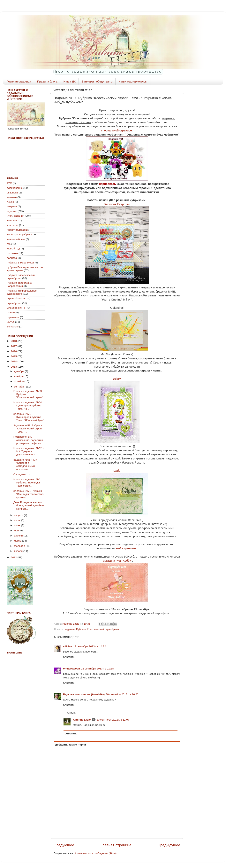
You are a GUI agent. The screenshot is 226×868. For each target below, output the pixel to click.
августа (19, 515)
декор (10, 202)
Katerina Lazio (82, 720)
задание (70, 629)
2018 (14, 341)
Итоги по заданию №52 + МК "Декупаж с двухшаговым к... (29, 451)
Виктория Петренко (117, 204)
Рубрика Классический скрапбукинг (98, 629)
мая (17, 531)
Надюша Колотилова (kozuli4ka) (84, 694)
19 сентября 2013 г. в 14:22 (90, 646)
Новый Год (13, 249)
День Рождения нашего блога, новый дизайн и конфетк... (29, 505)
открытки (12, 253)
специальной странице (117, 130)
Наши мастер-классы (133, 81)
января (19, 551)
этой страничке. (126, 548)
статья (11, 313)
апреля (19, 536)
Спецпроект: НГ (16, 308)
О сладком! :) (22, 474)
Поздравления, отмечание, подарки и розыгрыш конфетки (28, 440)
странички (13, 317)
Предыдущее (169, 845)
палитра (12, 258)
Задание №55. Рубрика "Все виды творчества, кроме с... (29, 494)
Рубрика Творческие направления (19, 284)
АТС (9, 183)
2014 (14, 361)
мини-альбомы (16, 239)
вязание (12, 197)
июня (18, 525)
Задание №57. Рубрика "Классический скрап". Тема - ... (28, 429)
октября (19, 381)
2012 (14, 557)
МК (9, 244)
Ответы (72, 713)
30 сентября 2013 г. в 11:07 (113, 720)
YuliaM (117, 379)
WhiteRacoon (72, 669)
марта (18, 541)
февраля (20, 546)
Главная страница (19, 81)
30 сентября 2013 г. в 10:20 (122, 694)
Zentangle (13, 327)
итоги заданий (15, 216)
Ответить (69, 657)
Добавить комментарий (71, 745)
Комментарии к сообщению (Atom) (95, 853)
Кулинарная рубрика (19, 235)
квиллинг (12, 220)
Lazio (117, 470)
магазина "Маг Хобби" (117, 561)
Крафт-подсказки (17, 230)
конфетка (13, 225)
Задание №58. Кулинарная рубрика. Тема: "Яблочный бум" (29, 417)
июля (18, 520)
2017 (14, 346)
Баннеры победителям (97, 81)
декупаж (12, 206)
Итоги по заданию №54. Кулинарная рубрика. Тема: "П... (28, 406)
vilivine (68, 646)
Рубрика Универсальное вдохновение (22, 292)
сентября (20, 387)
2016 (14, 351)
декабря (19, 371)
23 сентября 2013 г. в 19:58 (97, 669)
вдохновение (15, 188)
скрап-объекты (16, 298)
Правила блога (47, 81)
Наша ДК (69, 81)
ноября (19, 376)
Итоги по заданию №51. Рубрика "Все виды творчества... (28, 483)
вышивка (12, 193)
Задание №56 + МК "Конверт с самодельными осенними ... (25, 465)
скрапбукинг (14, 303)
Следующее (64, 845)
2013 (14, 367)
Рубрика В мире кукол (20, 263)
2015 (14, 356)
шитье (11, 322)
